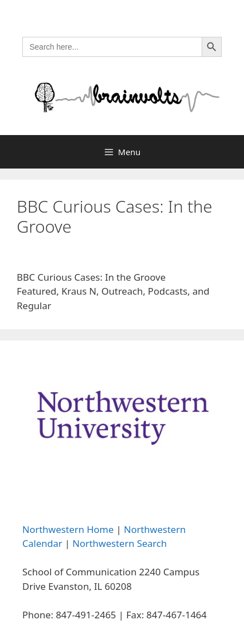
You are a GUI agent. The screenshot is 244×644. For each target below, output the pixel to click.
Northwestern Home (68, 529)
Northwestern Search (119, 543)
